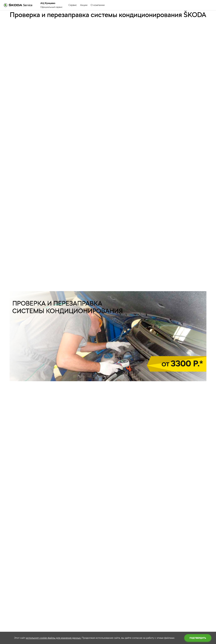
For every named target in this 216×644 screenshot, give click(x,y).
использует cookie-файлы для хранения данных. (53, 638)
